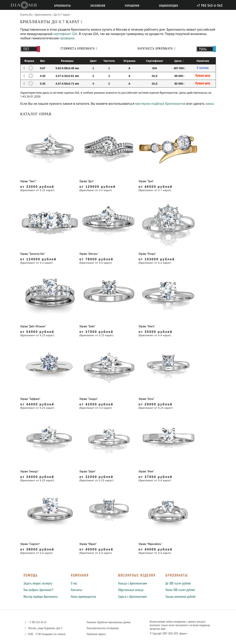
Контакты (76, 590)
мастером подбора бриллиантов (160, 104)
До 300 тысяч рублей (178, 584)
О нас (74, 584)
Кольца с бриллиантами (133, 584)
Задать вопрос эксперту (38, 584)
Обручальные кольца (131, 590)
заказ (210, 104)
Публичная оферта (96, 634)
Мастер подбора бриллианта (41, 597)
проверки (67, 38)
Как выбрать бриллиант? (38, 590)
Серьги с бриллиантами (132, 597)
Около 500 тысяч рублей (180, 590)
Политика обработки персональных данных (109, 622)
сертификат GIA (65, 34)
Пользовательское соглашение (103, 628)
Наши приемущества (83, 597)
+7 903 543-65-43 (35, 622)
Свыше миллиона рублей (180, 597)
